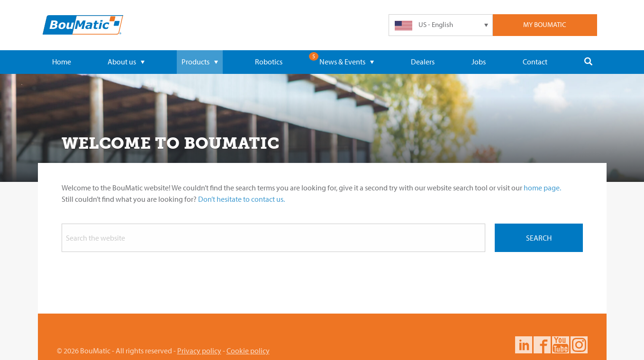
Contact (535, 62)
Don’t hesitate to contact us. (241, 199)
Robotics (269, 62)
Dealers (423, 62)
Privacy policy (199, 351)
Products (200, 62)
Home (62, 62)
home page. (542, 188)
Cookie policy (248, 351)
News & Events (347, 62)
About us (126, 62)
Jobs (479, 62)
